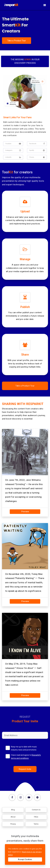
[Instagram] (21, 797)
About (13, 817)
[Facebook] (13, 797)
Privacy (13, 824)
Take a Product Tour (17, 41)
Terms (36, 824)
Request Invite (25, 769)
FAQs (36, 817)
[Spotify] (37, 797)
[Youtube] (30, 797)
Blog (13, 810)
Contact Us (36, 810)
